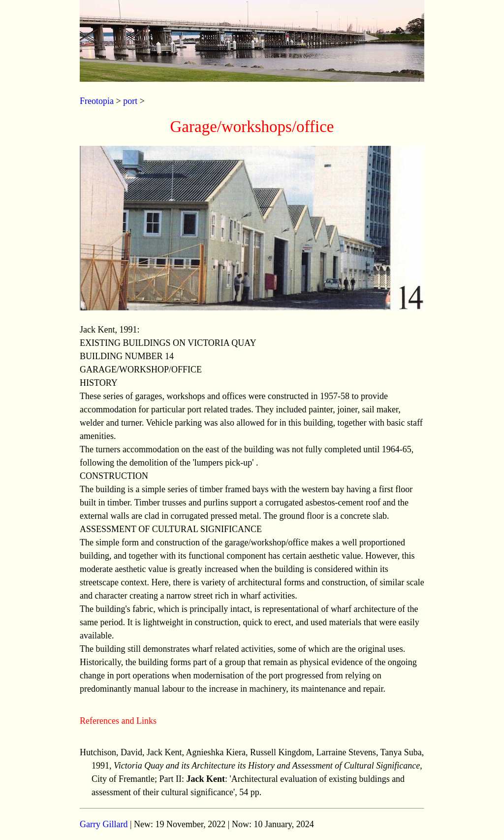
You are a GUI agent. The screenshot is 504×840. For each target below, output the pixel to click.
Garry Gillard (104, 824)
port (130, 101)
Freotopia (97, 101)
